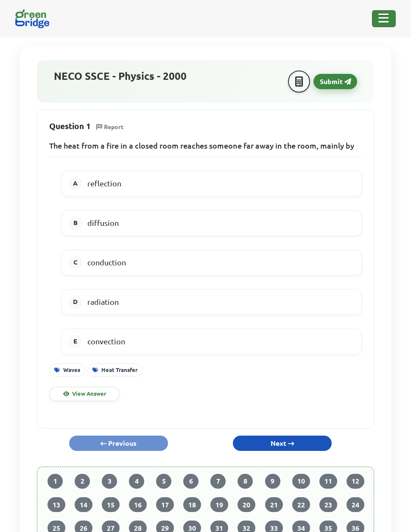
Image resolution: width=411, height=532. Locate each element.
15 (111, 505)
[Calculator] (299, 82)
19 (219, 505)
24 (355, 505)
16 (138, 505)
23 (328, 505)
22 (301, 505)
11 (328, 481)
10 (301, 481)
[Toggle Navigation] (384, 19)
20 (246, 505)
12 (355, 481)
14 (84, 505)
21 (274, 505)
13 (56, 505)
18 (192, 505)
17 (165, 505)
